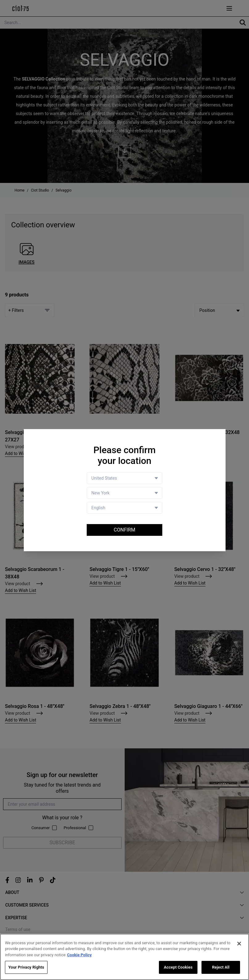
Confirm (125, 530)
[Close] (239, 944)
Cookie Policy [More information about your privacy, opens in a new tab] (79, 955)
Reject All (221, 968)
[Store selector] (124, 493)
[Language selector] (124, 508)
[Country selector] (124, 478)
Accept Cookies (178, 968)
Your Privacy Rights (26, 968)
